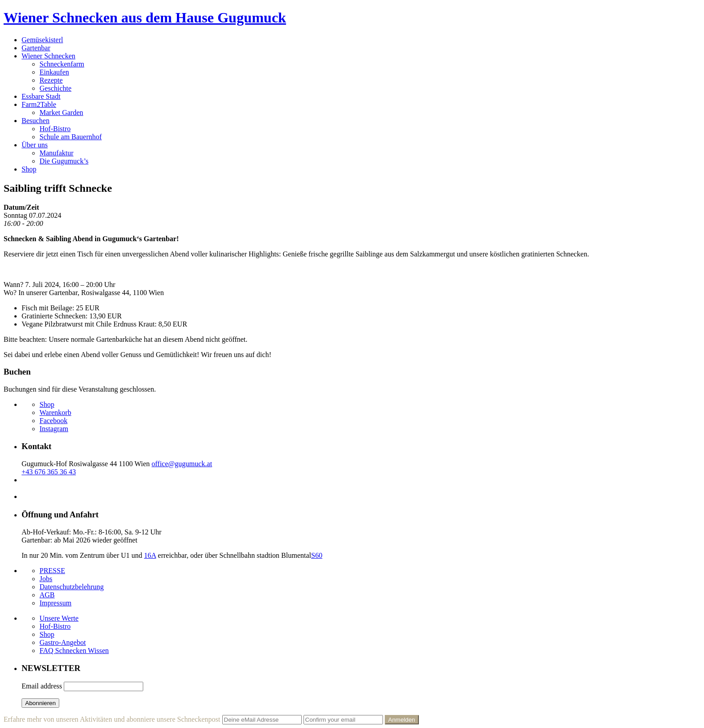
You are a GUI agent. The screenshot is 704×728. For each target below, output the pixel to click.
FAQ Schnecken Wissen (74, 651)
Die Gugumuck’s (64, 161)
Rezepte (51, 80)
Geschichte (55, 88)
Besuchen (35, 121)
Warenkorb (55, 413)
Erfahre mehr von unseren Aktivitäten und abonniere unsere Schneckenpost (112, 719)
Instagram (54, 429)
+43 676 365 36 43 (49, 472)
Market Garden (61, 113)
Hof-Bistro (55, 129)
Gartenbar (36, 48)
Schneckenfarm (62, 64)
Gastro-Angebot (63, 642)
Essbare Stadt (41, 96)
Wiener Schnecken (48, 56)
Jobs (46, 579)
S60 (317, 555)
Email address (42, 686)
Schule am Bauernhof (71, 137)
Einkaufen (54, 72)
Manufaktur (57, 153)
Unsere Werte (59, 618)
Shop (29, 169)
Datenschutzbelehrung (72, 587)
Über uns (35, 145)
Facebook (53, 421)
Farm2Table (39, 104)
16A (150, 555)
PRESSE (52, 571)
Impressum (55, 603)
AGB (47, 595)
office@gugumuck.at (182, 464)
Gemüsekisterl (42, 40)
